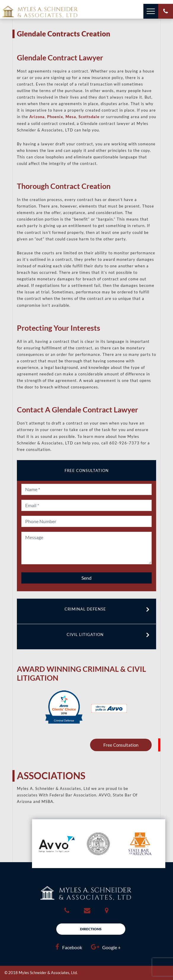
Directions (91, 929)
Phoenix (55, 117)
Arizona (37, 117)
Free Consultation (121, 745)
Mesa (71, 117)
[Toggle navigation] (151, 11)
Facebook (67, 947)
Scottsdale (89, 117)
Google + (104, 947)
